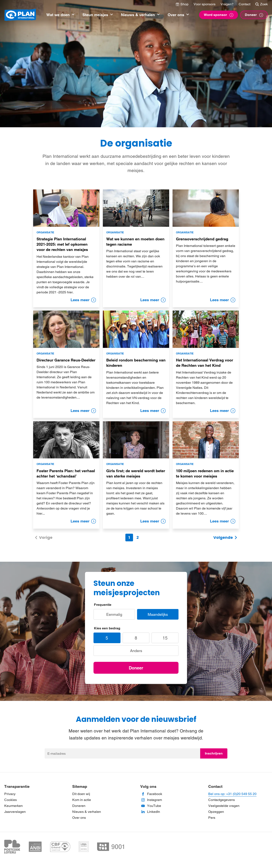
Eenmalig (114, 614)
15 (165, 638)
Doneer (136, 668)
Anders (136, 651)
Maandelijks (158, 614)
